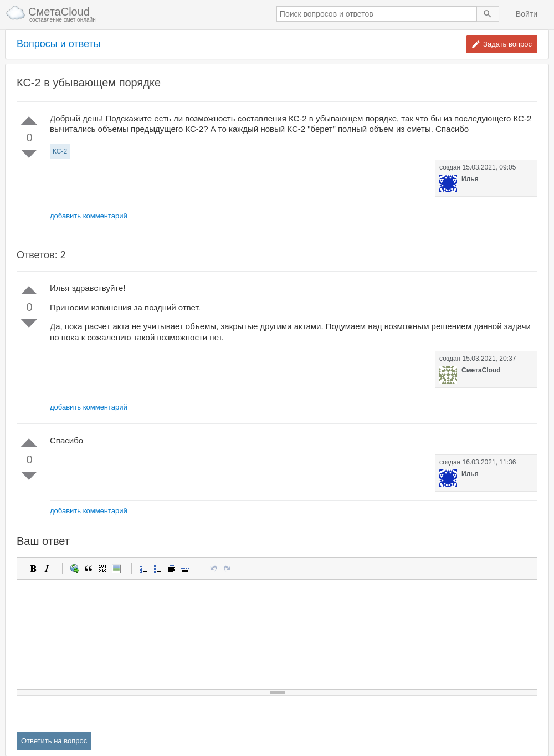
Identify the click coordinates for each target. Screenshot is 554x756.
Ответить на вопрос (54, 741)
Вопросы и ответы (59, 44)
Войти (527, 14)
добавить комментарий (89, 216)
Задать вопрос (507, 44)
